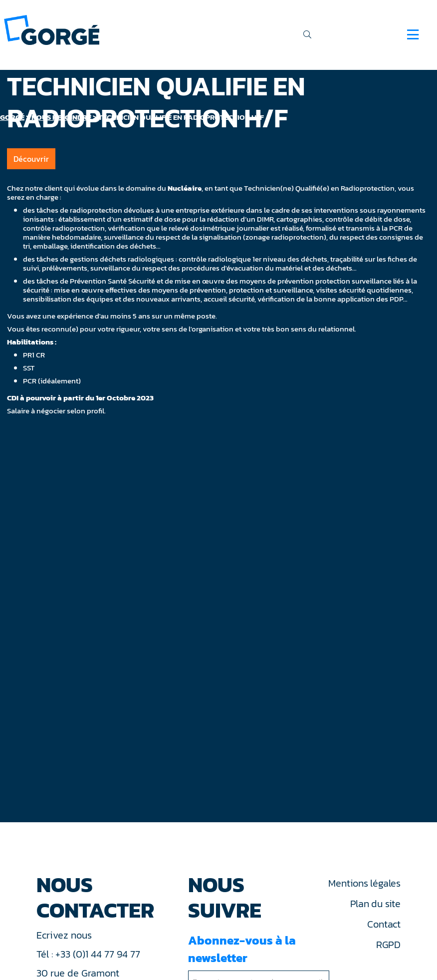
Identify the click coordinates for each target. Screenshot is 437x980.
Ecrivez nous (65, 935)
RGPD (388, 945)
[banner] (52, 29)
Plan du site (375, 904)
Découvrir (31, 159)
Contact (384, 924)
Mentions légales (364, 883)
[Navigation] (413, 34)
